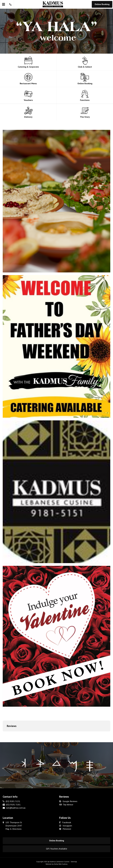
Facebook (65, 822)
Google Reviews (68, 801)
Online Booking (102, 4)
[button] (3, 734)
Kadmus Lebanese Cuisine (60, 862)
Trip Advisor (66, 805)
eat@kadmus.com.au (14, 808)
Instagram (66, 826)
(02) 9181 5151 (11, 801)
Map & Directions (13, 829)
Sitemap (74, 862)
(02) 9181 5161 (12, 805)
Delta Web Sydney (61, 864)
